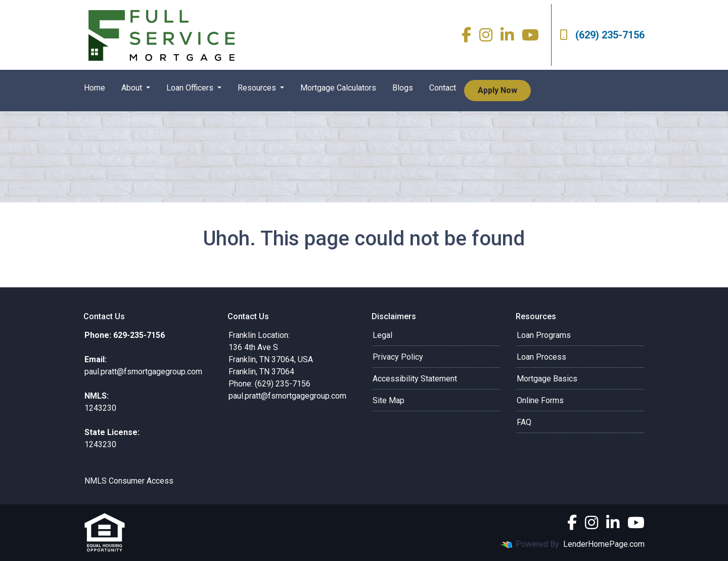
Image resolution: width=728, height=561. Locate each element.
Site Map (389, 400)
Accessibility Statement (415, 379)
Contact (443, 88)
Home (95, 88)
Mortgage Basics (547, 379)
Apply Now (497, 90)
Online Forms (540, 400)
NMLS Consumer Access (129, 481)
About (133, 88)
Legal (382, 335)
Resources (258, 88)
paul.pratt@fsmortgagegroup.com (287, 396)
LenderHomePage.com (604, 544)
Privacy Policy (398, 357)
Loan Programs (544, 335)
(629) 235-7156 (602, 35)
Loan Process (541, 357)
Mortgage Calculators (338, 88)
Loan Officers (191, 88)
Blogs (403, 88)
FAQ (524, 422)
